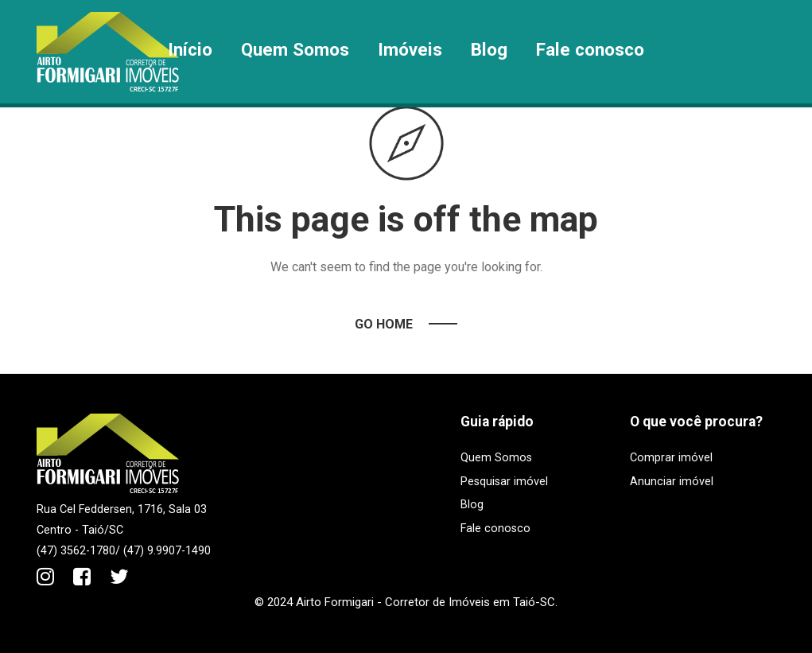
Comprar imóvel (671, 458)
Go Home (384, 324)
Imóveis (410, 49)
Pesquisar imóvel (504, 482)
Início (190, 49)
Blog (489, 49)
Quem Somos (295, 49)
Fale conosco (590, 49)
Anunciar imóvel (672, 482)
